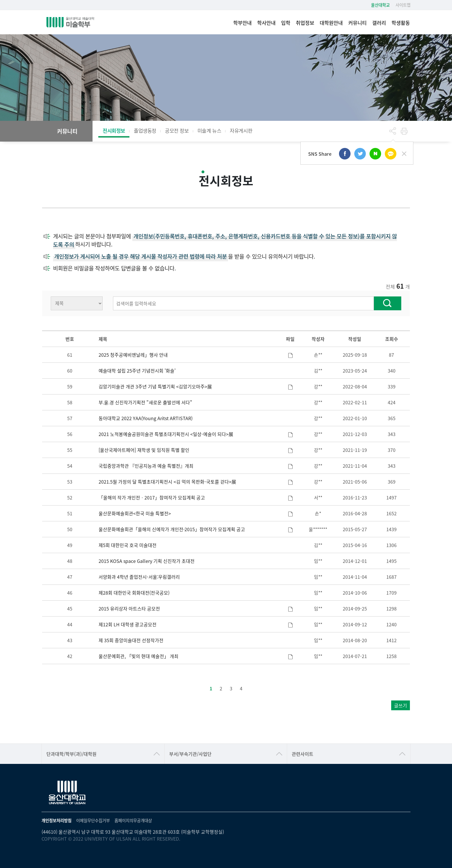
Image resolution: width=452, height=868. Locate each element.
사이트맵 (403, 5)
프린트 (404, 131)
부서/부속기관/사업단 (190, 754)
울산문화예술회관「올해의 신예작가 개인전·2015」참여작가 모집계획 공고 (172, 529)
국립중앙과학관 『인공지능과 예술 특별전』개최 (146, 466)
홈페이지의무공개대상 (133, 820)
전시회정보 (114, 130)
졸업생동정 (145, 130)
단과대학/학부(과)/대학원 (71, 754)
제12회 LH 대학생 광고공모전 (128, 624)
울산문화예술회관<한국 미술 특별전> (135, 513)
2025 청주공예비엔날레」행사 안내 (133, 355)
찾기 (388, 303)
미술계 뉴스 (209, 130)
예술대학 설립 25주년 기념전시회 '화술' (137, 371)
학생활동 (401, 23)
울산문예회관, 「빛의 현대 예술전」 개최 (139, 656)
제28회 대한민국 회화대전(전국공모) (134, 593)
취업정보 (305, 23)
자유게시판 (241, 130)
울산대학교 (380, 5)
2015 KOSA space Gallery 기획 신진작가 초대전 (147, 561)
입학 (286, 23)
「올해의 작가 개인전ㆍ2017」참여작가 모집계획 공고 (152, 497)
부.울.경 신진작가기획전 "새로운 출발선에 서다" (145, 402)
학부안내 (242, 23)
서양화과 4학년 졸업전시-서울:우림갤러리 (139, 577)
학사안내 (266, 23)
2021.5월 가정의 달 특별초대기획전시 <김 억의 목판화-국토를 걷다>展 (167, 482)
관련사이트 (303, 754)
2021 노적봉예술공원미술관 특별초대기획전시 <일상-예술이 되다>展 (166, 434)
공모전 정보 (177, 130)
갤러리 (379, 23)
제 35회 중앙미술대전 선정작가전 (131, 640)
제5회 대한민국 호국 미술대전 (128, 545)
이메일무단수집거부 (93, 820)
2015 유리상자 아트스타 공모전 (129, 608)
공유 (393, 131)
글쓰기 (401, 705)
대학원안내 (331, 23)
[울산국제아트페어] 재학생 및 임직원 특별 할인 (144, 450)
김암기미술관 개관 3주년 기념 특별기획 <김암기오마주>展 (155, 386)
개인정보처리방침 (56, 820)
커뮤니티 (357, 23)
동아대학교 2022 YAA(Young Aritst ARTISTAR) (146, 418)
